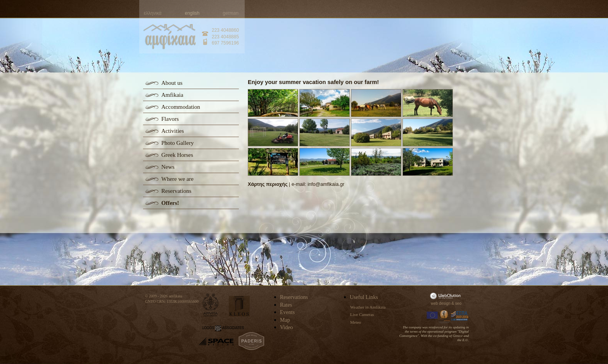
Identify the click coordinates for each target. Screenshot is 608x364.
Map (285, 320)
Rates (286, 305)
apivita (211, 305)
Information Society (445, 316)
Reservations (176, 191)
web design (441, 303)
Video (286, 327)
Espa (460, 316)
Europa (432, 316)
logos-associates (223, 328)
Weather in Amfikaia (368, 307)
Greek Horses (177, 155)
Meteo (356, 322)
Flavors (170, 119)
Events (287, 312)
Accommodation (181, 107)
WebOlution (447, 296)
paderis (251, 341)
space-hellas (216, 341)
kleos (239, 306)
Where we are (177, 179)
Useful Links (364, 297)
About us (172, 83)
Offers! (170, 203)
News (168, 167)
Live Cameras (362, 314)
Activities (173, 131)
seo (458, 303)
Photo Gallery (178, 143)
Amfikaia (172, 95)
